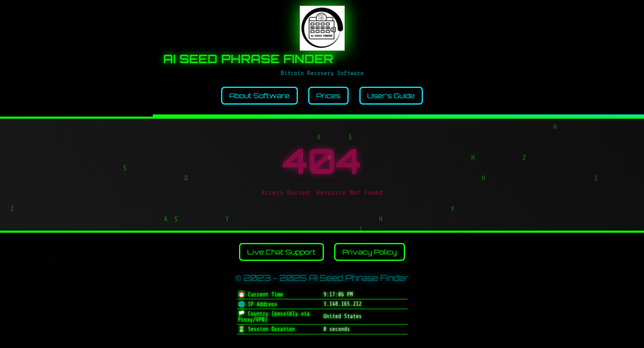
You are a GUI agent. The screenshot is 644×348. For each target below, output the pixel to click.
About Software (259, 96)
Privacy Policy (370, 252)
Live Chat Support (281, 252)
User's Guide (391, 96)
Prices (328, 96)
